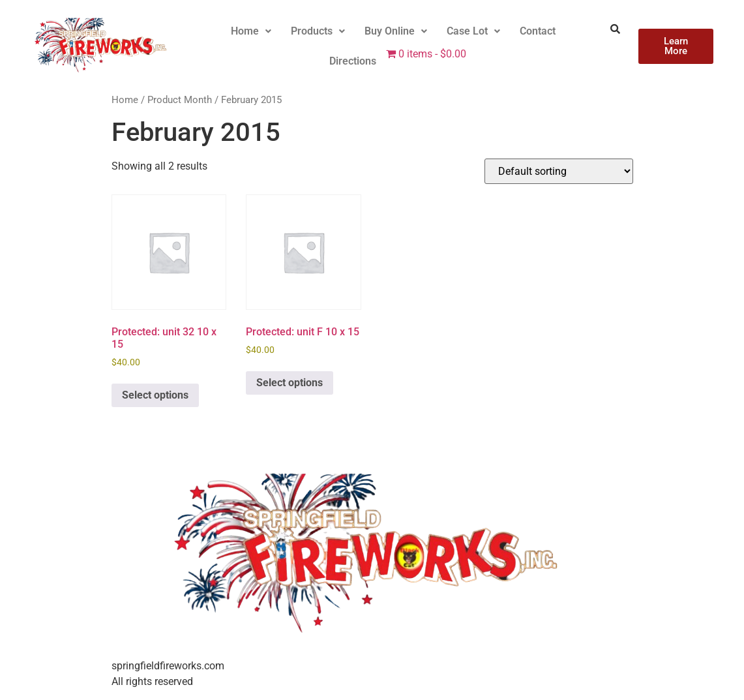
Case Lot (473, 31)
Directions (353, 61)
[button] (251, 31)
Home (251, 31)
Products (318, 31)
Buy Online (396, 31)
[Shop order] (559, 171)
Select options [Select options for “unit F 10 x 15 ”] (290, 383)
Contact (538, 31)
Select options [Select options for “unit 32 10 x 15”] (155, 395)
